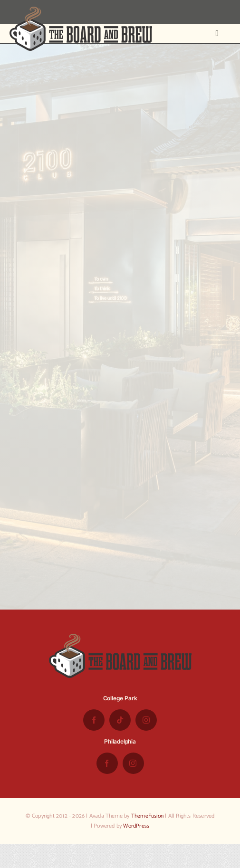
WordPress (136, 826)
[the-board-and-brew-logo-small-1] (81, 10)
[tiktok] (120, 720)
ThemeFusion (147, 816)
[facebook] (94, 720)
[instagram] (146, 720)
